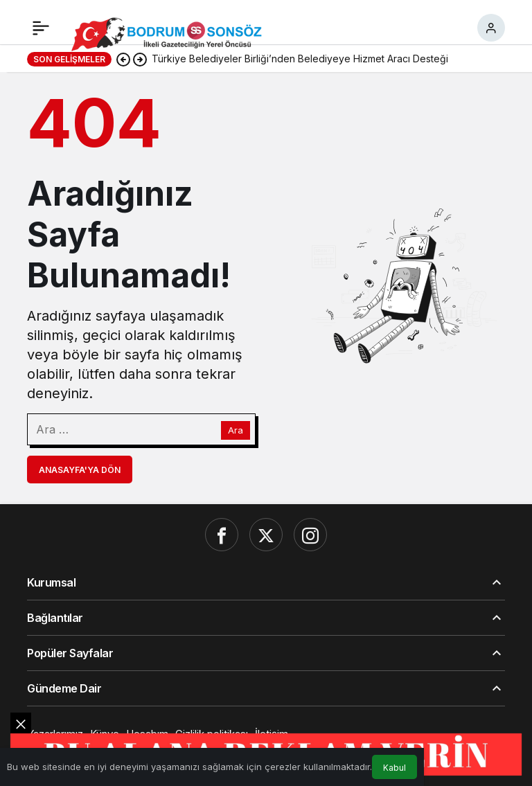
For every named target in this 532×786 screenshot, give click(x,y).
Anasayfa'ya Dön (80, 470)
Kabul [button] (394, 768)
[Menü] (41, 28)
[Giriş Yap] (491, 28)
